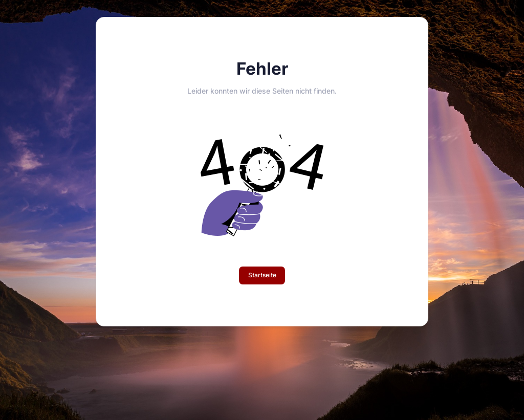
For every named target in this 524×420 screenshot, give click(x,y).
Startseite (262, 275)
